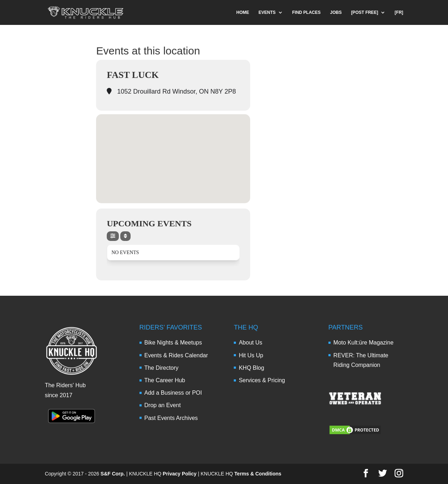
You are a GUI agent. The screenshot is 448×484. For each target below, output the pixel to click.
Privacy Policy (180, 474)
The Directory (162, 368)
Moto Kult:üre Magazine (363, 343)
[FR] (399, 12)
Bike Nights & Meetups (173, 343)
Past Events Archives (171, 418)
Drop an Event (163, 405)
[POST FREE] (365, 12)
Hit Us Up (251, 355)
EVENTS (267, 12)
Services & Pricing (262, 380)
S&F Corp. (113, 474)
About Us (251, 343)
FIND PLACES (306, 12)
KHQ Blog (251, 368)
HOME (243, 12)
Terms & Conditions (258, 474)
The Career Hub (165, 380)
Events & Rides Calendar (176, 355)
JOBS (336, 12)
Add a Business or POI (173, 393)
